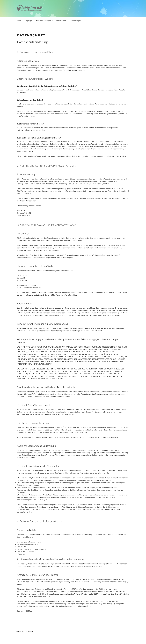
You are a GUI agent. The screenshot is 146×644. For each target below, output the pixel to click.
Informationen (62, 21)
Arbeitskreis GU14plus (44, 21)
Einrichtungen (76, 21)
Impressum (29, 631)
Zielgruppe (28, 21)
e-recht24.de (27, 611)
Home (19, 21)
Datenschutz (21, 631)
